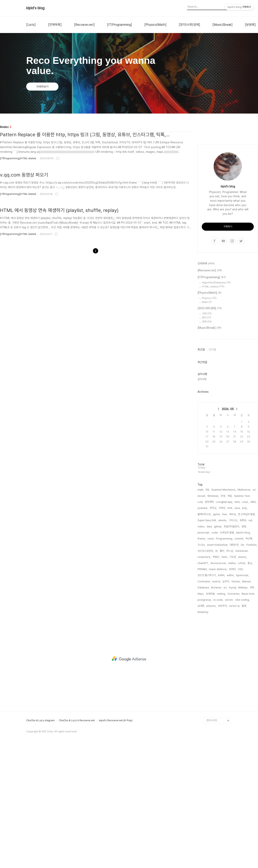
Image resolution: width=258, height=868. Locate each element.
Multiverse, (244, 610)
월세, (244, 727)
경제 (207, 442)
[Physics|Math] (155, 25)
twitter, (232, 684)
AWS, (253, 623)
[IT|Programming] (120, 25)
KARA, (222, 696)
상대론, (201, 727)
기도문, (233, 678)
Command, (204, 702)
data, (210, 647)
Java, (237, 629)
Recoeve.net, (219, 684)
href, (230, 629)
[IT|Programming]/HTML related (18, 158)
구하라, (222, 629)
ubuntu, (223, 641)
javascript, (204, 653)
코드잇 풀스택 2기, (207, 696)
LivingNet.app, (224, 623)
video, (201, 647)
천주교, (213, 629)
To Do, (201, 666)
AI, (217, 672)
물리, (222, 672)
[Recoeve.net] (84, 25)
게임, (230, 617)
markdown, (242, 672)
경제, (244, 647)
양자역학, (210, 623)
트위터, (233, 690)
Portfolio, (252, 666)
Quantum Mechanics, (224, 610)
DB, (208, 610)
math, (201, 610)
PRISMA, (202, 690)
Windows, (213, 617)
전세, (223, 617)
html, (237, 623)
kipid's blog (35, 8)
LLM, (200, 623)
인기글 (212, 470)
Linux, (245, 623)
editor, (231, 696)
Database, (204, 708)
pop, (245, 629)
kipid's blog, (243, 653)
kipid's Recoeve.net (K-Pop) (116, 841)
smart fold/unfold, (217, 666)
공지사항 (202, 500)
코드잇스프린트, (206, 672)
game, (217, 635)
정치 (207, 438)
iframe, (202, 659)
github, (218, 647)
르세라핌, (211, 715)
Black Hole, (248, 715)
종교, (250, 684)
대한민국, (234, 666)
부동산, (216, 678)
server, (229, 721)
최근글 (201, 470)
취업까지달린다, (232, 647)
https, (201, 715)
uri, (225, 708)
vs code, (218, 721)
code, (215, 653)
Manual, (247, 702)
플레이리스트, (204, 635)
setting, (221, 715)
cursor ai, (235, 727)
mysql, (233, 708)
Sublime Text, (242, 617)
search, (216, 702)
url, (254, 610)
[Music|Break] (223, 25)
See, (225, 635)
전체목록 (206, 384)
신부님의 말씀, (227, 653)
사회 (207, 434)
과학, (252, 708)
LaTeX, (242, 684)
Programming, (224, 659)
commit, (239, 659)
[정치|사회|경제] (189, 25)
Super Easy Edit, (207, 641)
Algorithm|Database (216, 403)
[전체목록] (55, 25)
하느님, (230, 672)
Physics (209, 419)
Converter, (234, 715)
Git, (243, 666)
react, (211, 659)
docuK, (202, 617)
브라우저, (223, 727)
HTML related (213, 407)
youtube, (203, 629)
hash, (225, 678)
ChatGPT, (203, 684)
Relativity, (203, 733)
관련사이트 (212, 841)
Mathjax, (243, 708)
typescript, (242, 696)
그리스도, (233, 641)
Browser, (217, 708)
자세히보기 (42, 87)
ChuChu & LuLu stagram (40, 841)
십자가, (226, 702)
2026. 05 (228, 530)
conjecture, (204, 678)
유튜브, (243, 641)
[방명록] (250, 25)
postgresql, (204, 721)
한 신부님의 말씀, (247, 635)
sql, (251, 641)
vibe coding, (242, 721)
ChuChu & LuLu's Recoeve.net (77, 841)
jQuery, (243, 678)
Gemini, (236, 702)
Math (207, 423)
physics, (211, 727)
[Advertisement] (228, 196)
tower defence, (218, 690)
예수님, (233, 635)
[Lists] (31, 25)
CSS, (241, 690)
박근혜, (249, 659)
